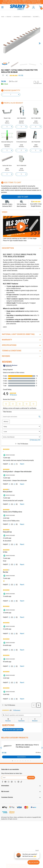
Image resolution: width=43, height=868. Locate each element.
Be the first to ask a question (13, 730)
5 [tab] (23, 761)
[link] (6, 710)
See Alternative (21, 757)
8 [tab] (30, 761)
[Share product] (7, 75)
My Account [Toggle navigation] (5, 791)
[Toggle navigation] (2, 7)
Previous (1, 748)
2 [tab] (15, 761)
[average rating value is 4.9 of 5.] (15, 75)
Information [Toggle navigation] (5, 786)
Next (42, 748)
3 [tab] (18, 761)
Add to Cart (23, 197)
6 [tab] (25, 761)
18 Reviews (17, 710)
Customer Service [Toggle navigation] (7, 797)
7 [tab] (28, 761)
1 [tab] (13, 761)
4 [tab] (20, 761)
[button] (33, 7)
